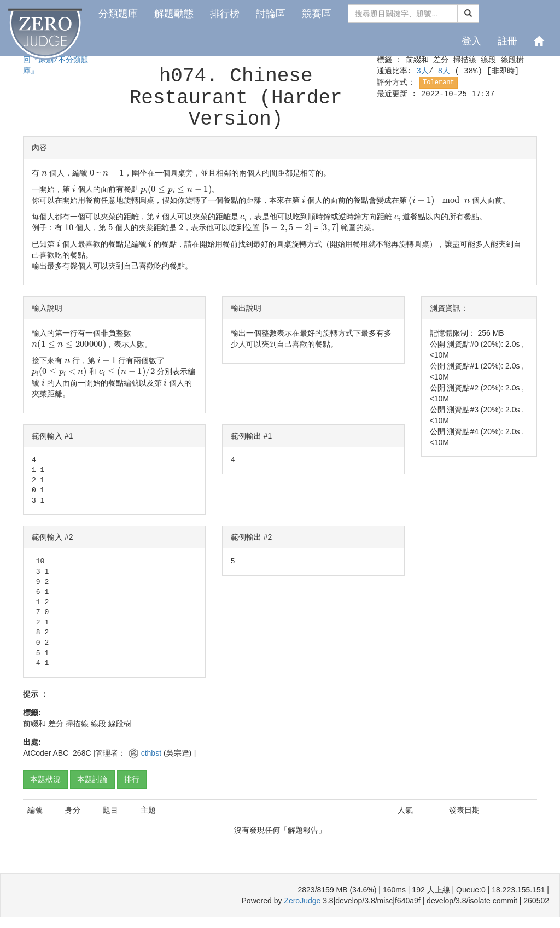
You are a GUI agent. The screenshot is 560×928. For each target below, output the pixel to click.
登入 (471, 41)
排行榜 (225, 14)
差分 (441, 60)
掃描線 (465, 60)
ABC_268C (72, 753)
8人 (447, 71)
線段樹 (512, 60)
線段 (488, 60)
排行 (132, 779)
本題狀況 (45, 779)
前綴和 (417, 60)
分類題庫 (118, 14)
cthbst (152, 753)
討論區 (271, 14)
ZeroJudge (302, 901)
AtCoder (37, 753)
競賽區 (317, 14)
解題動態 (174, 14)
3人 (422, 71)
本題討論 (92, 779)
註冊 (507, 41)
